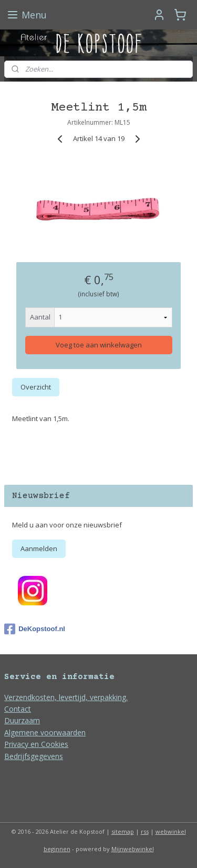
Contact (18, 709)
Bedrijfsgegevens (34, 756)
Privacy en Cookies (36, 744)
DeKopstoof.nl (35, 629)
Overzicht (36, 387)
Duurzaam (22, 720)
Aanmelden (39, 548)
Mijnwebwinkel (133, 849)
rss (145, 831)
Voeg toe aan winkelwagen (99, 345)
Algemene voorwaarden (45, 732)
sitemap (123, 831)
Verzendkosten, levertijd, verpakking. (66, 697)
